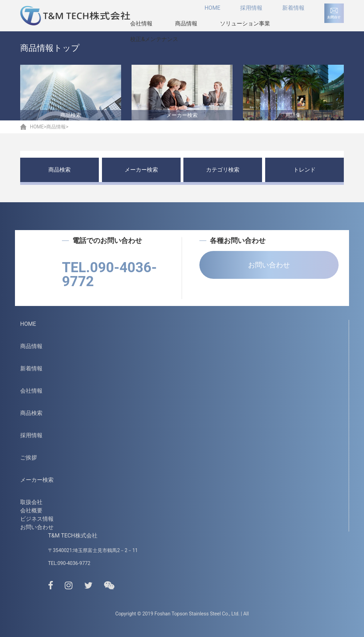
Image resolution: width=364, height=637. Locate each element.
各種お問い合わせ (232, 241)
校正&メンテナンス (154, 39)
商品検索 (60, 170)
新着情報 (293, 8)
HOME (212, 8)
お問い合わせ (269, 265)
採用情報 (251, 8)
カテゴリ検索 (223, 170)
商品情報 (186, 23)
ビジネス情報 (37, 519)
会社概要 (31, 510)
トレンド (304, 170)
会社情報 (141, 23)
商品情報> (57, 127)
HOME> (38, 127)
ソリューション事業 (245, 23)
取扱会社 (31, 502)
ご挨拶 (29, 458)
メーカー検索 (141, 170)
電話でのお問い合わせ (102, 241)
